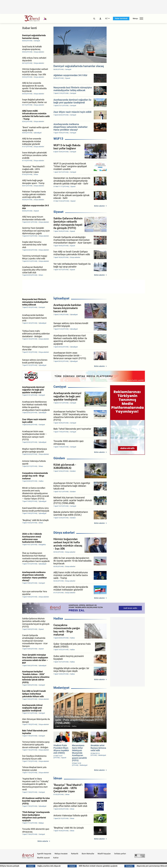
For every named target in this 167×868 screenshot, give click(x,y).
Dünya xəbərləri (64, 533)
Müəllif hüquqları (104, 854)
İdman (58, 778)
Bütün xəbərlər (99, 206)
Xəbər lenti (30, 28)
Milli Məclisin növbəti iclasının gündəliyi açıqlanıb (117, 866)
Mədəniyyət (61, 688)
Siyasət (58, 212)
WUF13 (58, 139)
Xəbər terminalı (121, 18)
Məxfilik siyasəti (43, 858)
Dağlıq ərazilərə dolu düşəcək (68, 866)
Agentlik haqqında (44, 854)
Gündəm (59, 458)
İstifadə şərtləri (120, 854)
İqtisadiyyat (61, 298)
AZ (106, 19)
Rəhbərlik (75, 854)
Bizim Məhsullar (88, 854)
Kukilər (56, 858)
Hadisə (58, 618)
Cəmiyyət (60, 387)
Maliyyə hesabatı (61, 854)
